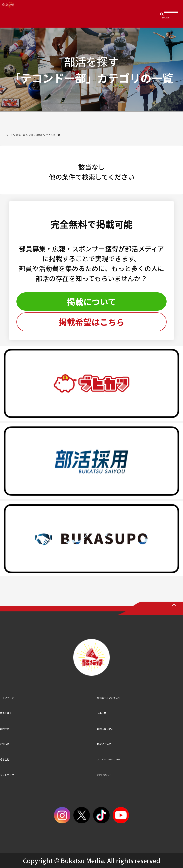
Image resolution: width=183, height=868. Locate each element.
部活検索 (166, 17)
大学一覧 (102, 713)
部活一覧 (21, 135)
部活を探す (6, 713)
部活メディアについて (109, 698)
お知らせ (5, 744)
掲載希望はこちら (91, 322)
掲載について (92, 302)
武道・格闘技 (36, 135)
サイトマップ (7, 775)
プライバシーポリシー (109, 759)
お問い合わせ (104, 775)
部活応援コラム (105, 729)
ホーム (9, 135)
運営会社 (5, 759)
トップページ (7, 698)
